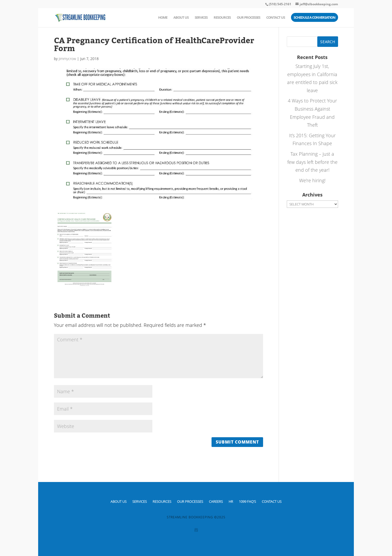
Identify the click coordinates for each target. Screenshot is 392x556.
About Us (181, 18)
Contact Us (276, 18)
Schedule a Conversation (315, 18)
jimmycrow (67, 59)
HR (231, 501)
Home (163, 18)
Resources (222, 18)
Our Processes (248, 18)
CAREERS (216, 501)
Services (201, 18)
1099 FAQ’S (247, 501)
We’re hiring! (312, 180)
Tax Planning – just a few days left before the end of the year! (312, 162)
